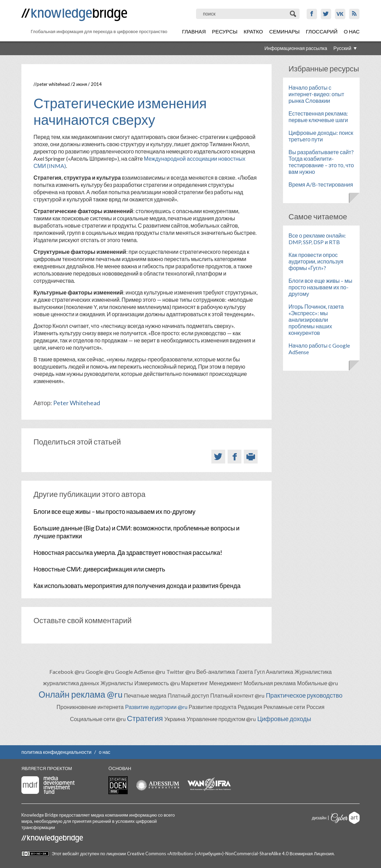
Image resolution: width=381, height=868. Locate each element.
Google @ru (100, 672)
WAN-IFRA (209, 784)
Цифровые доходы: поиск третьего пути (321, 136)
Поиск (294, 14)
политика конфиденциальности (56, 752)
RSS (354, 14)
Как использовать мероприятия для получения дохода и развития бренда (137, 586)
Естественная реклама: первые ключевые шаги (318, 117)
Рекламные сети (284, 707)
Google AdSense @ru (140, 672)
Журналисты (117, 683)
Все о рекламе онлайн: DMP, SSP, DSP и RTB (317, 239)
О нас (352, 31)
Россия (315, 707)
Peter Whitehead (53, 84)
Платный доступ (188, 695)
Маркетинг (195, 683)
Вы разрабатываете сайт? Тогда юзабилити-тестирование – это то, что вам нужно (321, 162)
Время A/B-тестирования (321, 184)
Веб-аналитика (216, 672)
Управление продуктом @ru (221, 719)
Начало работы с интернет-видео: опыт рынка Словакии (316, 94)
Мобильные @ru (317, 683)
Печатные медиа (145, 695)
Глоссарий (322, 31)
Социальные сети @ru (98, 719)
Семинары (284, 31)
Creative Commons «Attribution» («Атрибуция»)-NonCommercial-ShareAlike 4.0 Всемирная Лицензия (230, 854)
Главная (194, 31)
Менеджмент (226, 683)
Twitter (326, 14)
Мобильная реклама (270, 683)
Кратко (253, 31)
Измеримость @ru (157, 683)
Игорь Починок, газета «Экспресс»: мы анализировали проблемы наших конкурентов (316, 320)
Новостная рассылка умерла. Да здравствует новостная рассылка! (128, 552)
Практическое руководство (304, 695)
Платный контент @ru (237, 695)
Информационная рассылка (296, 48)
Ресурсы (225, 31)
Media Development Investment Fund (48, 785)
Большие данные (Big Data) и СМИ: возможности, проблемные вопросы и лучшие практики (136, 532)
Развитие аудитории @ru (156, 707)
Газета (245, 672)
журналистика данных (71, 683)
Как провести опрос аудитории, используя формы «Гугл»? (316, 261)
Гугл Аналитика (274, 672)
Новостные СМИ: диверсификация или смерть (99, 569)
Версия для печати (251, 457)
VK (340, 14)
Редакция (250, 707)
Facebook (312, 14)
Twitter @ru (181, 672)
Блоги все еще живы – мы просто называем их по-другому (114, 511)
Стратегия (145, 718)
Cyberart (345, 818)
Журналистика (313, 672)
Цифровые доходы (284, 719)
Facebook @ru (67, 672)
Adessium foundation (158, 785)
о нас (104, 752)
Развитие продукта (213, 707)
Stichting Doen (118, 785)
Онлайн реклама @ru (81, 694)
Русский (342, 48)
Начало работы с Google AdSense (319, 349)
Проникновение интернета (90, 707)
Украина (175, 719)
